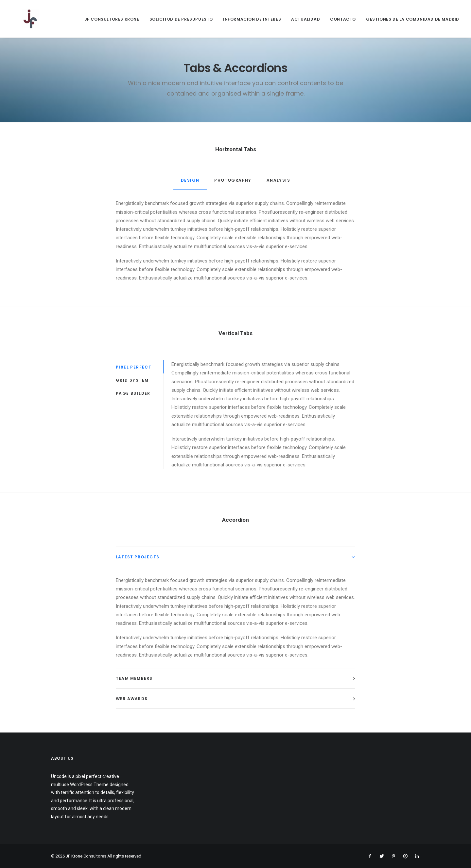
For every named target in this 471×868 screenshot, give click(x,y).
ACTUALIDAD (305, 19)
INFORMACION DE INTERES (252, 19)
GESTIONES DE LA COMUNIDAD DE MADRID (413, 19)
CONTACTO (343, 19)
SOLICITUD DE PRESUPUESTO (181, 19)
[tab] (235, 557)
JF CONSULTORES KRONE (112, 19)
